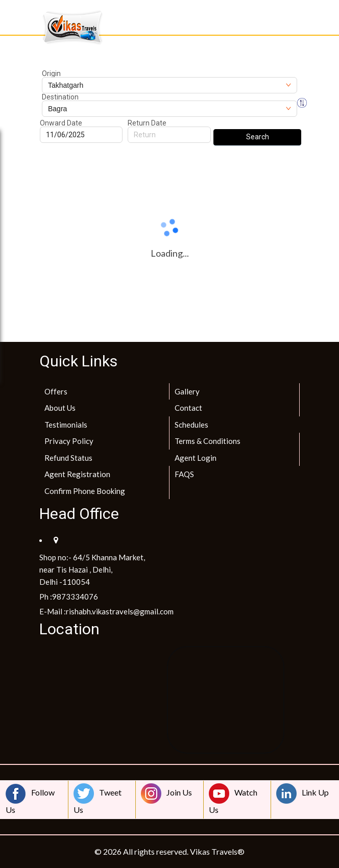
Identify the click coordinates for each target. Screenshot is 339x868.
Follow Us (30, 799)
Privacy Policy (69, 441)
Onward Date (61, 123)
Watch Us (233, 799)
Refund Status (68, 458)
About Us (60, 408)
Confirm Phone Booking (85, 491)
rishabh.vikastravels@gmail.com (120, 611)
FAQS (184, 474)
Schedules (191, 425)
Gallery (187, 391)
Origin (51, 73)
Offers (56, 391)
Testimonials (66, 425)
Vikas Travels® (217, 851)
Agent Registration (77, 474)
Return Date (147, 123)
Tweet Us (98, 799)
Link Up (302, 793)
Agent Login (196, 458)
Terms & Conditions (208, 441)
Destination (60, 97)
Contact (188, 408)
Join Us (166, 793)
